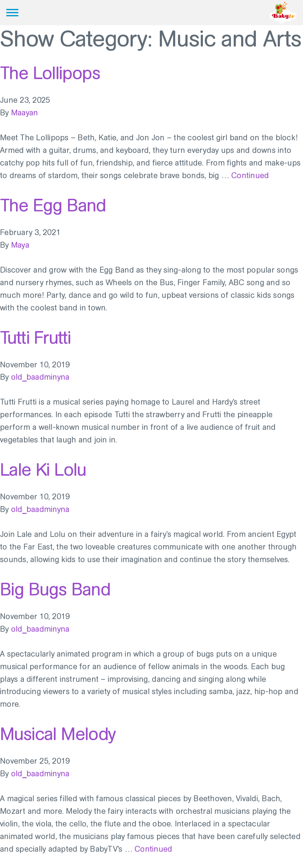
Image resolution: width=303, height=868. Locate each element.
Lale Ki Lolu (43, 470)
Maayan (25, 113)
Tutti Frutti (35, 338)
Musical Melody (58, 734)
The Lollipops (50, 73)
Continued (250, 176)
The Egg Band (53, 205)
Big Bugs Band (55, 589)
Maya (20, 245)
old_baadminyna (40, 377)
